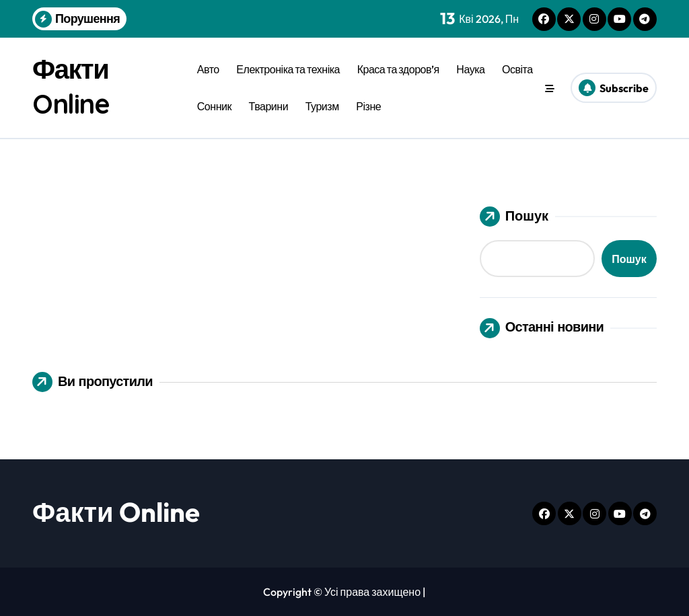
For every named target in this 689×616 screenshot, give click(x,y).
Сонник (214, 106)
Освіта (517, 69)
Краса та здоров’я (398, 69)
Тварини (269, 106)
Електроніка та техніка (288, 69)
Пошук (514, 217)
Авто (208, 69)
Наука (470, 69)
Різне (368, 106)
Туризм (322, 106)
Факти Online (116, 512)
